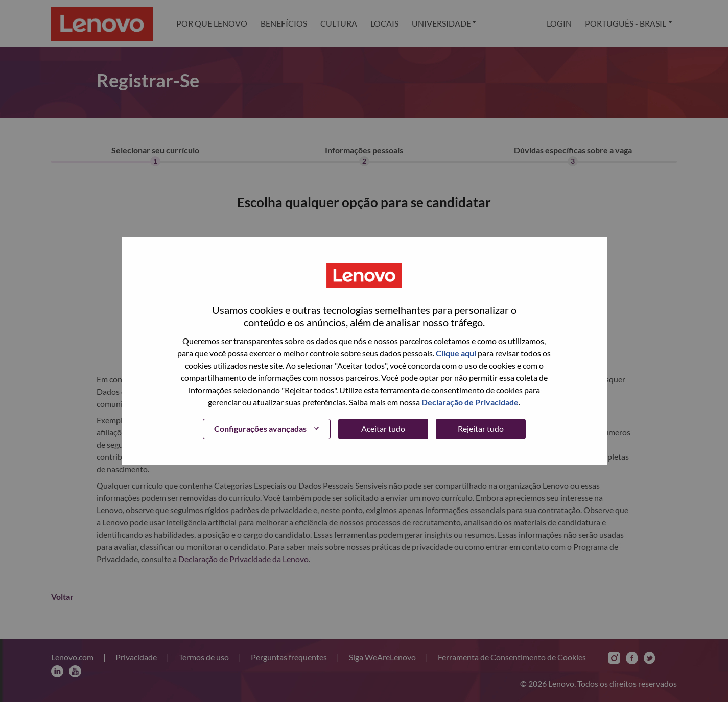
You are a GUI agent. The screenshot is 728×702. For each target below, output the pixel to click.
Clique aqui (456, 353)
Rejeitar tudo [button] (481, 429)
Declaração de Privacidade (470, 402)
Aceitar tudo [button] (383, 429)
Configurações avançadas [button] (260, 429)
